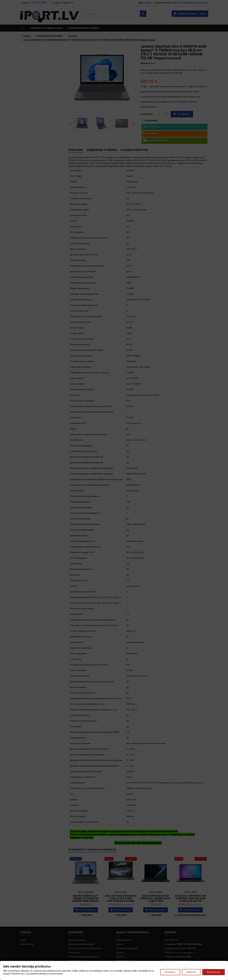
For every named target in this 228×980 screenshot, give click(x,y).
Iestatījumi (170, 972)
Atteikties (191, 972)
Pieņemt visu (214, 972)
